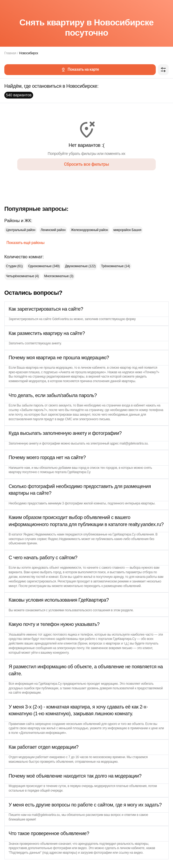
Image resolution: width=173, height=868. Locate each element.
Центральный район (21, 230)
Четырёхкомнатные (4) (22, 276)
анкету (56, 343)
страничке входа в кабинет (126, 405)
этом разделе (123, 610)
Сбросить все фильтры (86, 164)
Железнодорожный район (89, 230)
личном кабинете (93, 368)
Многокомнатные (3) (59, 276)
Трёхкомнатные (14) (115, 266)
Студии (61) (14, 266)
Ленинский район (53, 230)
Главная (10, 53)
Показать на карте (80, 69)
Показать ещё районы (25, 243)
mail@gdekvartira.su (134, 443)
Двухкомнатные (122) (80, 266)
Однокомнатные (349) (44, 266)
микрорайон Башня (127, 230)
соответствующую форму (117, 319)
